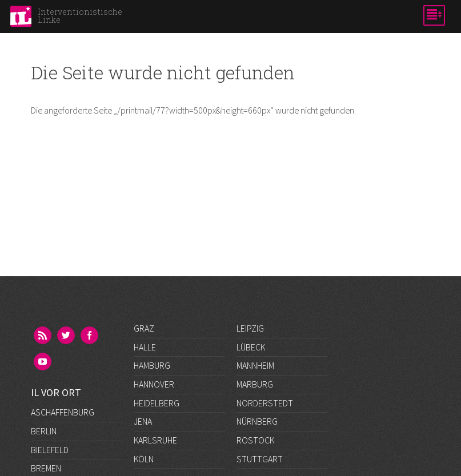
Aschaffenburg (63, 328)
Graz (144, 328)
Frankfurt (52, 440)
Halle (145, 347)
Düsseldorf (56, 421)
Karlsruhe (155, 440)
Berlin (44, 346)
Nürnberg (257, 421)
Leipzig (250, 328)
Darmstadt (53, 402)
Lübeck (251, 347)
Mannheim (255, 365)
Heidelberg (157, 403)
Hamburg (152, 365)
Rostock (255, 440)
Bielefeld (50, 365)
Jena (143, 421)
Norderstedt (265, 403)
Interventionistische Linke (80, 16)
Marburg (255, 384)
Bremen (46, 384)
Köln (144, 459)
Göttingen (53, 458)
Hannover (154, 384)
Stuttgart (260, 459)
